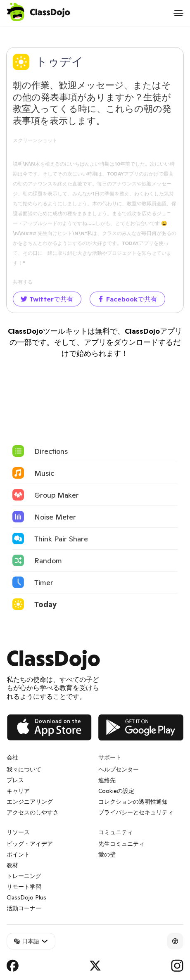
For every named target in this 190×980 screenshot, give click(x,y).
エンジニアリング (30, 802)
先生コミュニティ (121, 844)
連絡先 (107, 780)
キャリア (18, 791)
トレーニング (24, 876)
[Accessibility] (175, 941)
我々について (24, 769)
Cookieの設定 (116, 791)
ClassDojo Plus (26, 897)
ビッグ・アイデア (30, 844)
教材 (12, 865)
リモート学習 (24, 887)
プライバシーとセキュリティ (136, 812)
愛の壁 (107, 854)
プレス (15, 780)
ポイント (18, 854)
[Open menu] (178, 13)
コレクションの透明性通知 (133, 802)
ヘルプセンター (119, 769)
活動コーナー (24, 908)
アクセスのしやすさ (33, 812)
